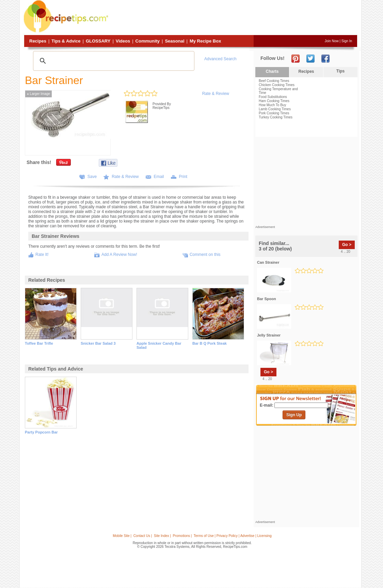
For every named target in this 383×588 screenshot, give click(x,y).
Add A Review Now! (119, 255)
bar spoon (267, 299)
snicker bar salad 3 (98, 343)
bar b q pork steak (210, 343)
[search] (113, 61)
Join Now (332, 41)
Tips (340, 71)
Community (148, 41)
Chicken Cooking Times (277, 85)
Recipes (38, 41)
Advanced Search (220, 59)
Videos (123, 41)
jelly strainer (269, 335)
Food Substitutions (273, 97)
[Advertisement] (234, 18)
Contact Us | (143, 536)
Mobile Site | (122, 536)
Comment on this (205, 255)
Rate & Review (216, 94)
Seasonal (174, 41)
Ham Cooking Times (274, 101)
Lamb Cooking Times (275, 109)
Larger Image (38, 94)
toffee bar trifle (39, 343)
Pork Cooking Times (274, 113)
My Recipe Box (205, 41)
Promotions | (182, 536)
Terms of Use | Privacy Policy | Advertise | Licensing (233, 536)
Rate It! (42, 255)
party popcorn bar (41, 432)
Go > (347, 245)
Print (183, 177)
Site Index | (162, 536)
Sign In (347, 41)
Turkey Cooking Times (276, 117)
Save (92, 177)
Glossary (98, 41)
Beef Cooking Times (274, 81)
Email (159, 177)
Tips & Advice (66, 41)
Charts (272, 71)
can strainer (268, 262)
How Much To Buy (272, 105)
